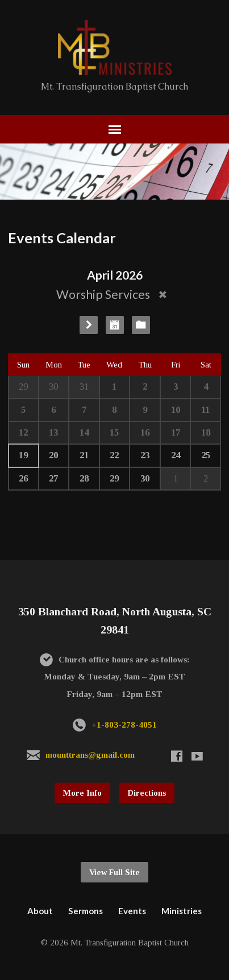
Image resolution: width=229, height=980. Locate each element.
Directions (147, 793)
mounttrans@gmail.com (90, 755)
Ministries (182, 911)
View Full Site (114, 872)
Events (132, 911)
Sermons (86, 911)
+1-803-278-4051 (124, 725)
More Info (82, 793)
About (40, 911)
